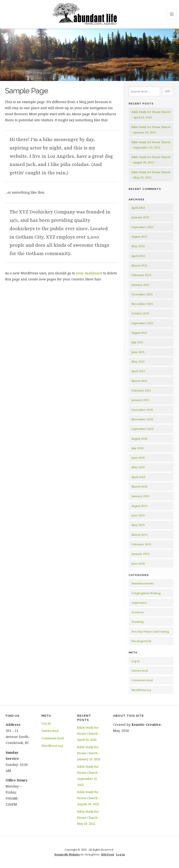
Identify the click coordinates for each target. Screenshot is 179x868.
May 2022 (138, 246)
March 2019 (139, 535)
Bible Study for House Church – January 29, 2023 (89, 753)
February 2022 (141, 275)
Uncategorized (141, 641)
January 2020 (140, 496)
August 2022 (139, 237)
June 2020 (138, 458)
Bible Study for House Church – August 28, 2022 (88, 798)
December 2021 (142, 294)
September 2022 (143, 227)
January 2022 (140, 285)
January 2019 (140, 554)
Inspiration (139, 603)
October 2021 (140, 313)
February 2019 (141, 544)
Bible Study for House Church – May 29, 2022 (88, 818)
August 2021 (139, 333)
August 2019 (139, 506)
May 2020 (138, 467)
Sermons (138, 612)
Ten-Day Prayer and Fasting (150, 631)
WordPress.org (141, 690)
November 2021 (142, 304)
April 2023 (138, 208)
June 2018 (138, 564)
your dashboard (89, 273)
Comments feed (142, 680)
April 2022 (138, 256)
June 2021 (138, 352)
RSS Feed (108, 854)
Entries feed (140, 671)
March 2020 (139, 486)
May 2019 (138, 525)
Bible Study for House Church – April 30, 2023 (88, 733)
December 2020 (142, 410)
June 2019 (138, 515)
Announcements (143, 583)
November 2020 (142, 419)
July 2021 (138, 342)
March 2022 (139, 265)
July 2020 (138, 448)
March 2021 (139, 381)
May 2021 (138, 362)
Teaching (137, 622)
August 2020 (139, 439)
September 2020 (143, 429)
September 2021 (143, 323)
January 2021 (140, 400)
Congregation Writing (146, 593)
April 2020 (138, 477)
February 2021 (141, 390)
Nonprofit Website (67, 854)
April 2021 (138, 371)
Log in (136, 661)
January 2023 (140, 217)
